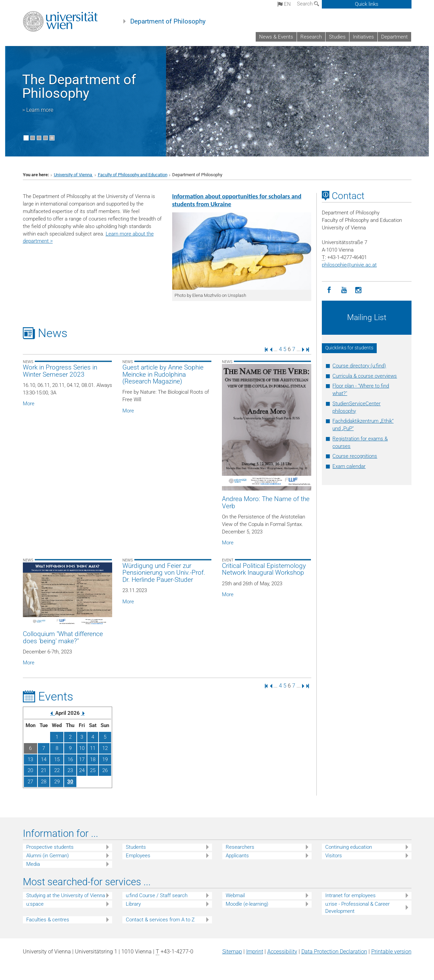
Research (311, 37)
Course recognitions (355, 456)
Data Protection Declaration (334, 952)
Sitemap (232, 952)
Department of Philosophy (168, 21)
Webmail (235, 895)
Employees (138, 856)
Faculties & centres (48, 920)
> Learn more (38, 110)
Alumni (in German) (48, 856)
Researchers (240, 847)
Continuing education (349, 847)
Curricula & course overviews (365, 376)
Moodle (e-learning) (247, 904)
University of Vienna (73, 175)
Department (394, 37)
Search (308, 4)
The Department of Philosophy (79, 86)
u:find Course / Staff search (157, 895)
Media (33, 864)
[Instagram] (358, 290)
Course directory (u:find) (359, 366)
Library (133, 904)
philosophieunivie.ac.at (349, 265)
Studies (337, 37)
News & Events (276, 37)
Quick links (367, 4)
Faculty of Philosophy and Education (133, 175)
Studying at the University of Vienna (66, 895)
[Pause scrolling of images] (52, 138)
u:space (35, 904)
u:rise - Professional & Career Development (357, 908)
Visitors (334, 856)
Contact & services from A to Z (160, 920)
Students (136, 847)
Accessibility (282, 952)
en (284, 4)
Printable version (391, 952)
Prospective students (50, 847)
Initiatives (363, 37)
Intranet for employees (350, 895)
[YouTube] (344, 290)
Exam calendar (349, 466)
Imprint (255, 952)
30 (70, 782)
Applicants (237, 856)
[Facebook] (329, 290)
